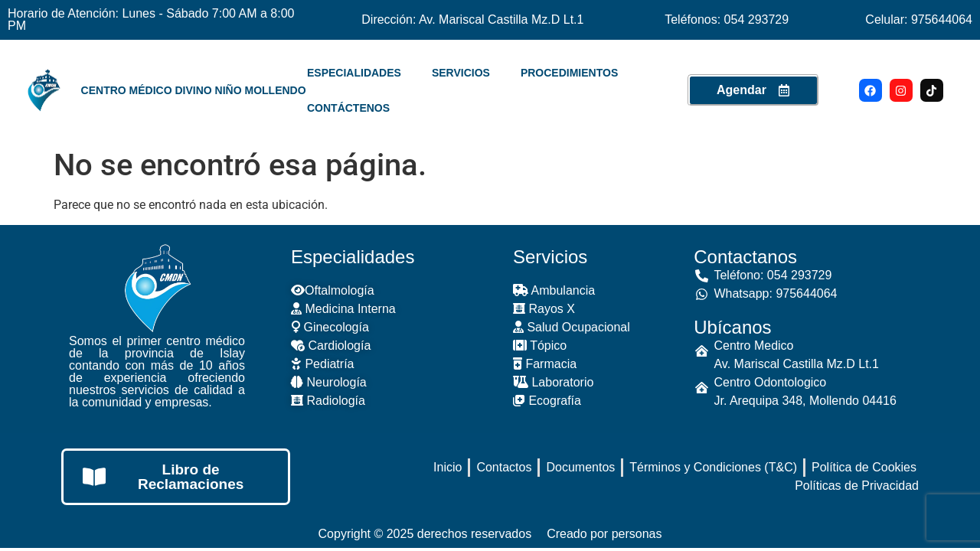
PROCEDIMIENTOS (569, 73)
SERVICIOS (461, 73)
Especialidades (353, 257)
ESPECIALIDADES (354, 73)
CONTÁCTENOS (348, 108)
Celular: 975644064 (919, 20)
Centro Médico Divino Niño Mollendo (194, 90)
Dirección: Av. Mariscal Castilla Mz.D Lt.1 (472, 20)
